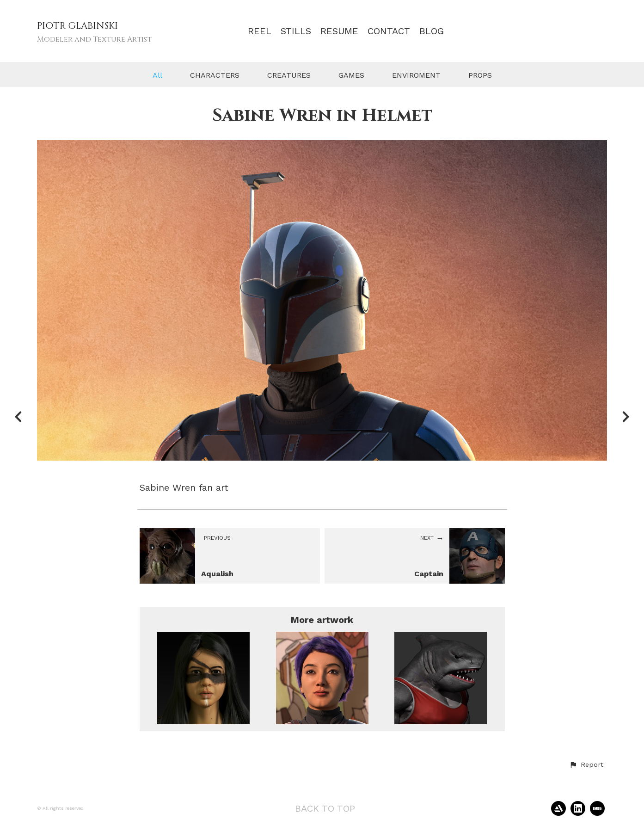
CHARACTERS (215, 75)
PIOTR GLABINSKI (77, 26)
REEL (260, 31)
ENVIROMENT (416, 75)
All (157, 75)
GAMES (351, 75)
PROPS (480, 75)
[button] (586, 765)
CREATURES (289, 75)
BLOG (432, 31)
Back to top (325, 808)
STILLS (296, 31)
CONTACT (389, 31)
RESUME (339, 31)
